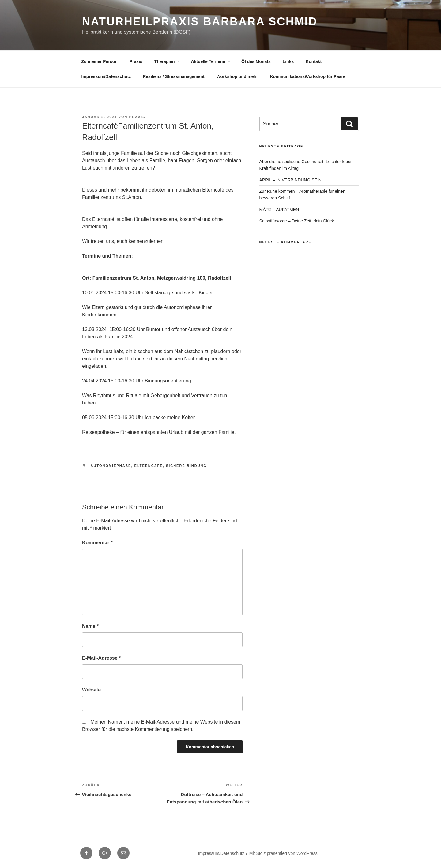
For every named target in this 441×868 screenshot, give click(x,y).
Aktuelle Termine (211, 61)
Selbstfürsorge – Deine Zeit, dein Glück (297, 221)
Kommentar (97, 543)
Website (91, 690)
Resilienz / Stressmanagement (174, 76)
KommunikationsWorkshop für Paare (307, 76)
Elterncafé (149, 466)
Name (90, 626)
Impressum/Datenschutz (106, 76)
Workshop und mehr (237, 76)
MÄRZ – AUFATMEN (279, 210)
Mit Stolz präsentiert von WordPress (283, 853)
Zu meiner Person (100, 61)
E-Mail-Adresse (101, 658)
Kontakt (314, 61)
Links (288, 61)
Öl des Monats (256, 61)
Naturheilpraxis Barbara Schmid (200, 22)
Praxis (136, 61)
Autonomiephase (111, 466)
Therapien (168, 61)
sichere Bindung (186, 466)
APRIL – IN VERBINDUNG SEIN (290, 180)
